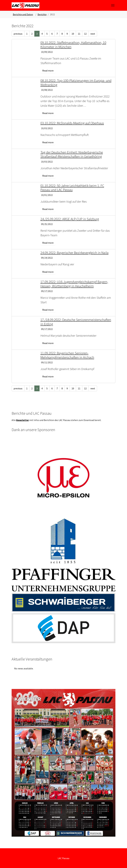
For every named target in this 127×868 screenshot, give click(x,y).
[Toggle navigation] (113, 5)
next (93, 34)
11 (79, 34)
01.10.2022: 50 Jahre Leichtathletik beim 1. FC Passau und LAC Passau (72, 188)
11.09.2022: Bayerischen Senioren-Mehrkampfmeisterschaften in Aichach (67, 355)
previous (18, 34)
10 (73, 34)
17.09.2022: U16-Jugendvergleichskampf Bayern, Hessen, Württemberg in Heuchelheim (74, 284)
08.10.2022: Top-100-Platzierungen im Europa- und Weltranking (76, 82)
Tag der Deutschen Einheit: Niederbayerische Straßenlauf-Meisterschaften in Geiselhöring (72, 154)
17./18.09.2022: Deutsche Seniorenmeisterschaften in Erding (76, 322)
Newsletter (23, 420)
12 (85, 34)
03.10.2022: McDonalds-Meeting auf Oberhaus (72, 123)
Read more (48, 71)
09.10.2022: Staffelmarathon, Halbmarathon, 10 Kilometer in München (73, 45)
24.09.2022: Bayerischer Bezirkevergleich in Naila (74, 253)
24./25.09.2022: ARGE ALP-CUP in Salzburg (70, 219)
